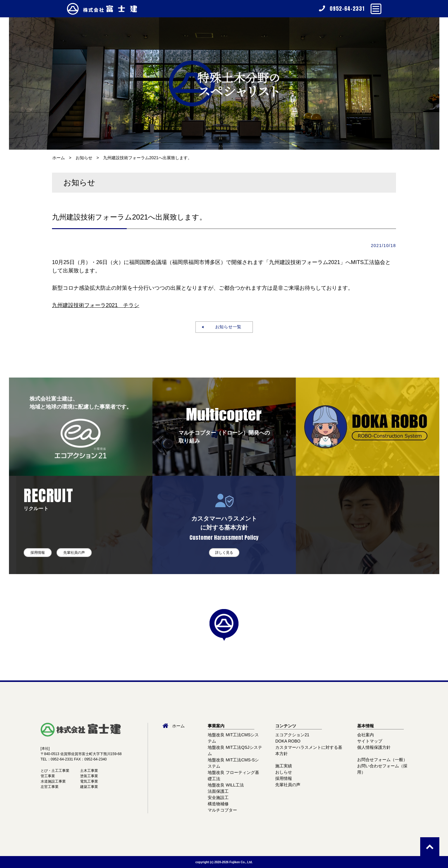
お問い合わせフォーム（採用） (382, 769)
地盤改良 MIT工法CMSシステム (233, 738)
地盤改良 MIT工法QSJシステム (235, 750)
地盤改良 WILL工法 (226, 785)
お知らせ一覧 (226, 327)
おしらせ (284, 772)
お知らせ (84, 158)
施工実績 (284, 766)
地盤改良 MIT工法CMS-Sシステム (233, 763)
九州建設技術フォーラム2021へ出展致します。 (147, 158)
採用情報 (38, 553)
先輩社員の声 (74, 553)
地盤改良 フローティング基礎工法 (233, 776)
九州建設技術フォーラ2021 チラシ (96, 305)
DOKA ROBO (288, 741)
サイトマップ (370, 741)
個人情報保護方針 (374, 747)
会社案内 (366, 735)
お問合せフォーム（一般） (382, 760)
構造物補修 (218, 804)
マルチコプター (222, 810)
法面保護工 (218, 791)
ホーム (59, 158)
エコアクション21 (292, 735)
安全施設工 (218, 798)
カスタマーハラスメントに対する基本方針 (309, 750)
